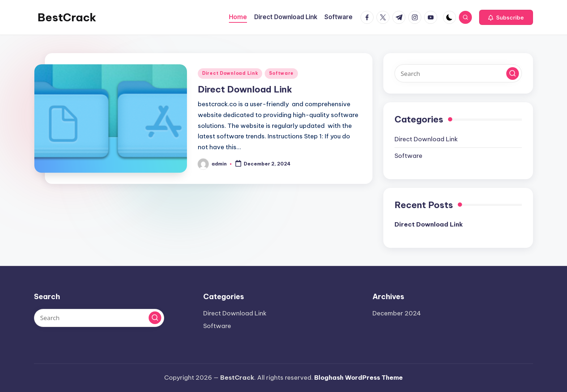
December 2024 (397, 313)
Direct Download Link (230, 73)
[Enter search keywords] (458, 73)
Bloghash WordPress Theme (359, 378)
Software (281, 73)
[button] (506, 17)
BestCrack (67, 17)
